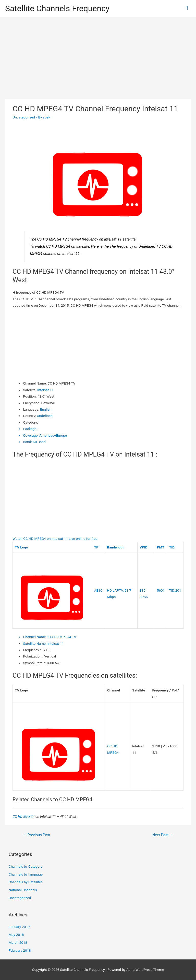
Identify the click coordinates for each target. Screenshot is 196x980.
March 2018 (18, 942)
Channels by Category (26, 866)
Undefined (45, 416)
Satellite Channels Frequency (57, 8)
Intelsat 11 (45, 390)
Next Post (163, 835)
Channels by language (26, 874)
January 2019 (19, 927)
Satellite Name (35, 643)
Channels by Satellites (26, 882)
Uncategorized (24, 117)
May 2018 (16, 935)
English (46, 409)
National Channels (23, 890)
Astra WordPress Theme (145, 970)
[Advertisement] (98, 55)
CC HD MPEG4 (24, 817)
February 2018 (20, 950)
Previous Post (36, 835)
